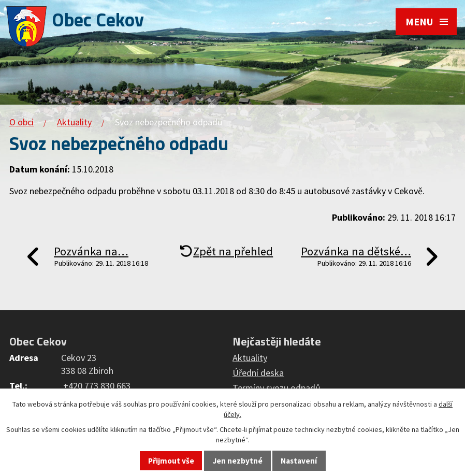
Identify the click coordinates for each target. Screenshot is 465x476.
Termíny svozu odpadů (277, 388)
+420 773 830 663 (97, 386)
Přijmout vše (171, 461)
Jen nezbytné (238, 461)
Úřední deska (258, 373)
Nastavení (299, 461)
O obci (21, 122)
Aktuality (74, 122)
